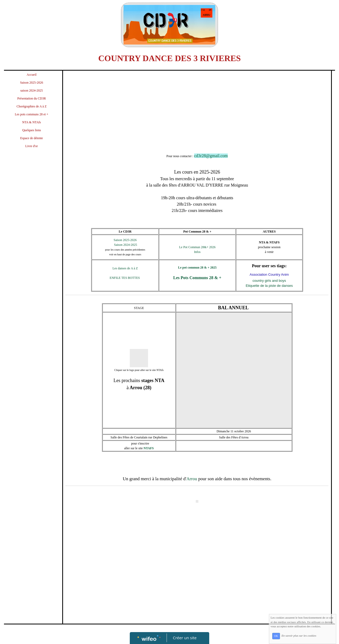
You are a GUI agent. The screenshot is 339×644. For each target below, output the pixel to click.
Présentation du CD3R (32, 98)
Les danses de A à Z (125, 268)
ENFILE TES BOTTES (125, 278)
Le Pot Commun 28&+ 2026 (197, 247)
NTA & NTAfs (32, 122)
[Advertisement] (32, 258)
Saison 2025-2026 (32, 83)
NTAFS (149, 448)
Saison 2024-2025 (125, 245)
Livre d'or (32, 146)
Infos (197, 252)
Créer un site (185, 638)
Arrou (192, 479)
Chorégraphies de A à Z (32, 106)
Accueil (32, 75)
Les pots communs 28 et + (32, 114)
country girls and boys (269, 281)
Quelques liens (32, 130)
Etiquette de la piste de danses (269, 286)
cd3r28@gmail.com (211, 156)
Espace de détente (32, 138)
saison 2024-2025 (32, 90)
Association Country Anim (269, 275)
